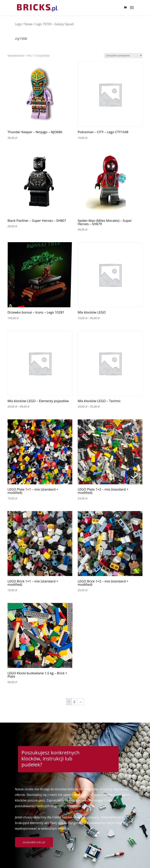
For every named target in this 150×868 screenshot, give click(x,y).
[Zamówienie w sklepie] (123, 56)
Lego (18, 24)
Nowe (28, 24)
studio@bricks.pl (34, 842)
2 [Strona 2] (74, 702)
